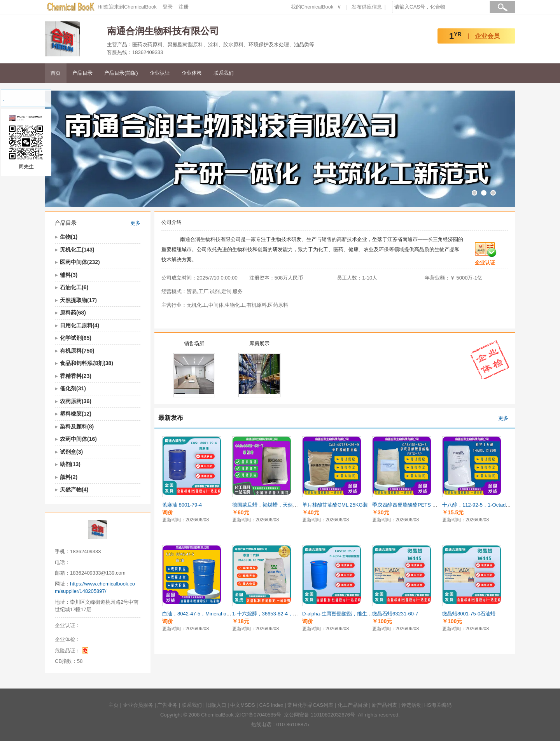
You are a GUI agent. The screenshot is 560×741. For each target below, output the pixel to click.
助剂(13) (70, 464)
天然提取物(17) (78, 300)
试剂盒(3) (71, 452)
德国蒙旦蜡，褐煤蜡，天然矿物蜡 (270, 505)
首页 (56, 73)
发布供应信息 (367, 7)
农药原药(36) (76, 401)
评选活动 (411, 705)
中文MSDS (243, 705)
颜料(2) (69, 477)
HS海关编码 (438, 705)
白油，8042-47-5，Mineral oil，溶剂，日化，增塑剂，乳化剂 (231, 614)
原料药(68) (73, 313)
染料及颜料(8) (77, 426)
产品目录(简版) (121, 73)
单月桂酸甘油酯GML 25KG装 (335, 505)
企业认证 (160, 73)
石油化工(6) (74, 287)
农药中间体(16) (78, 439)
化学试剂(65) (76, 338)
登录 (168, 7)
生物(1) (69, 237)
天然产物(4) (74, 489)
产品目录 (82, 73)
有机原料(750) (77, 351)
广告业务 (167, 705)
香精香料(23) (76, 376)
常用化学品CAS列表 (310, 705)
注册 (184, 7)
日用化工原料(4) (80, 325)
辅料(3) (69, 275)
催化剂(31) (73, 388)
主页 (114, 705)
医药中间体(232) (80, 262)
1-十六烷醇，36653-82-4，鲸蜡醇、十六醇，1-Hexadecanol (300, 614)
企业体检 (192, 73)
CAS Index (271, 705)
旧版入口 (216, 705)
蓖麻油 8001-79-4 (182, 505)
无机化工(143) (77, 250)
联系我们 (224, 73)
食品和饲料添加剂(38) (87, 363)
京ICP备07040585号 (258, 715)
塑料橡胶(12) (76, 414)
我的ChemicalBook (312, 7)
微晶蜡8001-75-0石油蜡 (469, 614)
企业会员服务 (138, 705)
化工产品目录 (353, 705)
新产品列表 (384, 705)
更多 (135, 223)
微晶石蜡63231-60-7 (395, 614)
